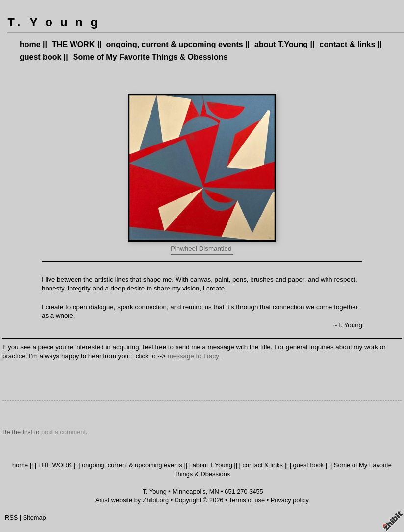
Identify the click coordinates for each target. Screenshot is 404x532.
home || (33, 44)
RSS (11, 518)
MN (214, 492)
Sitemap (35, 518)
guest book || (44, 57)
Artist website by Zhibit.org (132, 500)
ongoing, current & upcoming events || (178, 44)
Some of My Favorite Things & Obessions (151, 57)
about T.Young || (284, 44)
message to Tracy (194, 356)
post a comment (63, 432)
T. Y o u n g (52, 23)
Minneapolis (189, 492)
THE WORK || (77, 44)
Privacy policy (290, 500)
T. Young (155, 492)
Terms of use (247, 500)
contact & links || (351, 44)
